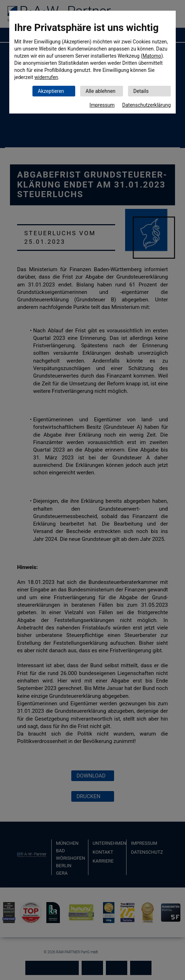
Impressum (102, 105)
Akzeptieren (51, 91)
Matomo (152, 56)
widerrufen (46, 77)
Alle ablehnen (101, 91)
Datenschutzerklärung (147, 105)
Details (141, 91)
